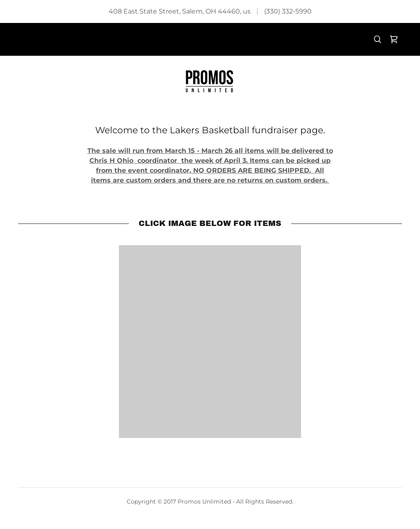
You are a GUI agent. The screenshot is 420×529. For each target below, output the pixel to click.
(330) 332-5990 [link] (288, 11)
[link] (394, 39)
